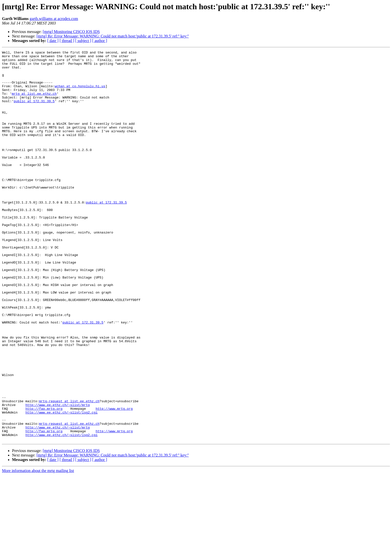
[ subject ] (83, 41)
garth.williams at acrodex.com (54, 19)
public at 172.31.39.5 (34, 111)
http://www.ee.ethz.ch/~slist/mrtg (58, 476)
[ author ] (100, 41)
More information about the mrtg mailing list (38, 549)
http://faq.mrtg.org (44, 480)
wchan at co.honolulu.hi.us (80, 93)
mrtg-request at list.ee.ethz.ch (69, 471)
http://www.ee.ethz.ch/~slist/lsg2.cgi (62, 485)
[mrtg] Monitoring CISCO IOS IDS (71, 32)
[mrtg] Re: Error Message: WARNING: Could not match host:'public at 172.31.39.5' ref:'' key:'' (113, 36)
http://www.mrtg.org (114, 480)
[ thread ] (67, 41)
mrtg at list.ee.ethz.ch (34, 102)
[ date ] (53, 41)
